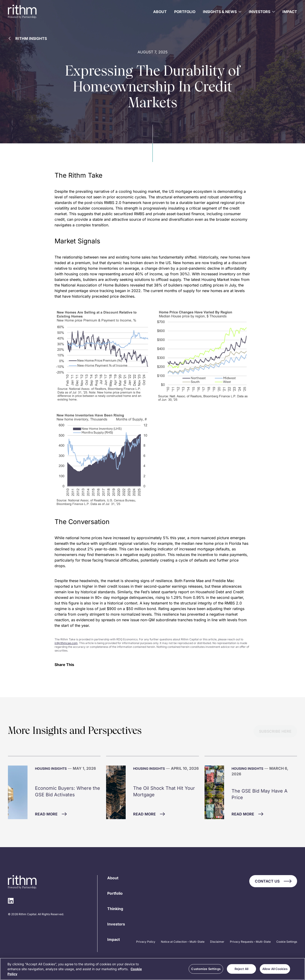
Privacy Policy (146, 942)
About (160, 12)
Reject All (241, 969)
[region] (152, 969)
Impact (290, 12)
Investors (116, 924)
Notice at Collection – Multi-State (183, 942)
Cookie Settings (287, 942)
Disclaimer (217, 942)
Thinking (115, 909)
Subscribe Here (275, 731)
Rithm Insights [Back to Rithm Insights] (28, 38)
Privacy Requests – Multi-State (250, 942)
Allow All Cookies (275, 969)
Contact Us (273, 881)
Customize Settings (206, 969)
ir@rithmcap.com (66, 643)
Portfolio (185, 12)
